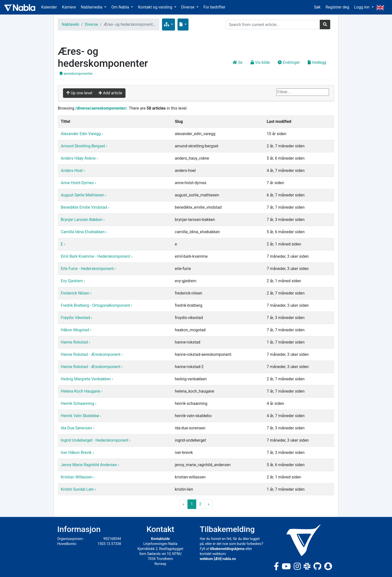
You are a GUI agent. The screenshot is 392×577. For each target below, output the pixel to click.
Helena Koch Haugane (81, 391)
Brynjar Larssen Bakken (82, 220)
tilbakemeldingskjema (227, 549)
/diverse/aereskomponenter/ (101, 108)
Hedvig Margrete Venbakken (86, 379)
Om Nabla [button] (121, 7)
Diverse (91, 24)
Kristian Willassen (77, 477)
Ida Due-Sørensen (77, 428)
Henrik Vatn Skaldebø (80, 416)
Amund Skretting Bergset (83, 146)
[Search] (273, 25)
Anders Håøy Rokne (79, 158)
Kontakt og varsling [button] (156, 7)
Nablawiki (70, 24)
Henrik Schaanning (78, 403)
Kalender (49, 7)
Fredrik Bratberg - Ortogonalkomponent (96, 305)
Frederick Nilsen (75, 293)
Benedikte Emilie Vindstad (84, 207)
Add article (110, 93)
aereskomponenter (76, 74)
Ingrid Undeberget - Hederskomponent (95, 440)
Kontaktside (160, 539)
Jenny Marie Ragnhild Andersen (89, 465)
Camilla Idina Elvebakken (83, 232)
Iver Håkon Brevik (77, 453)
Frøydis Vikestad (76, 318)
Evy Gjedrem (72, 281)
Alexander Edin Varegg (81, 134)
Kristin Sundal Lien (78, 489)
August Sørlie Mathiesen (83, 195)
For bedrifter (214, 7)
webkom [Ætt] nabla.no (218, 559)
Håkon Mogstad (75, 330)
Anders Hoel (72, 171)
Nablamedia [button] (92, 7)
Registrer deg (337, 7)
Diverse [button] (188, 7)
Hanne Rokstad (75, 342)
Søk (317, 7)
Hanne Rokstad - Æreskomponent (91, 354)
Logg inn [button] (362, 7)
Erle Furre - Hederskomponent (88, 269)
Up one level (79, 93)
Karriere (69, 7)
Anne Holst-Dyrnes (78, 183)
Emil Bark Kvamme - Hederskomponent (96, 256)
